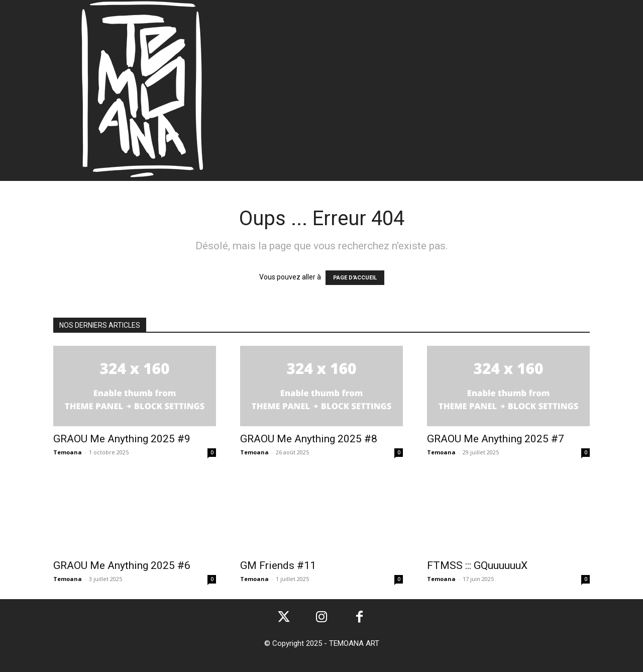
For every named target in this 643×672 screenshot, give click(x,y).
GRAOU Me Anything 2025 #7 (496, 439)
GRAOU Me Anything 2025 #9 (122, 439)
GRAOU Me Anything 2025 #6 (122, 565)
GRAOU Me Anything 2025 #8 (309, 439)
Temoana (68, 452)
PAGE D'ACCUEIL (355, 278)
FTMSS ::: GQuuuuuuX (477, 565)
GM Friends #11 (278, 565)
